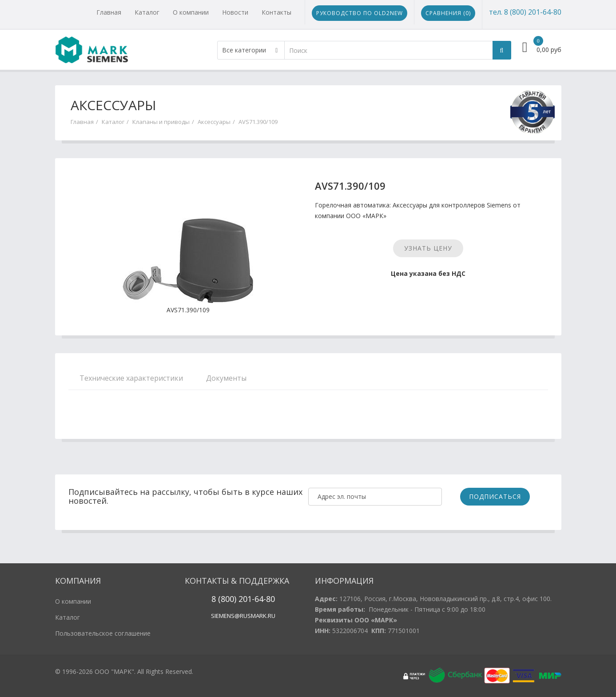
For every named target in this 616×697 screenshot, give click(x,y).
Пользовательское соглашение (103, 633)
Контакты (276, 12)
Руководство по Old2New (360, 13)
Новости (235, 12)
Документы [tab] (226, 378)
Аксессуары (214, 122)
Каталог (147, 12)
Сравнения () (448, 13)
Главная (109, 12)
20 (242, 599)
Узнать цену (428, 248)
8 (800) (224, 599)
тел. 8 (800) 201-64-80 (525, 12)
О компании (191, 12)
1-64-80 (261, 599)
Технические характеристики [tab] (131, 378)
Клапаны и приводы (161, 122)
